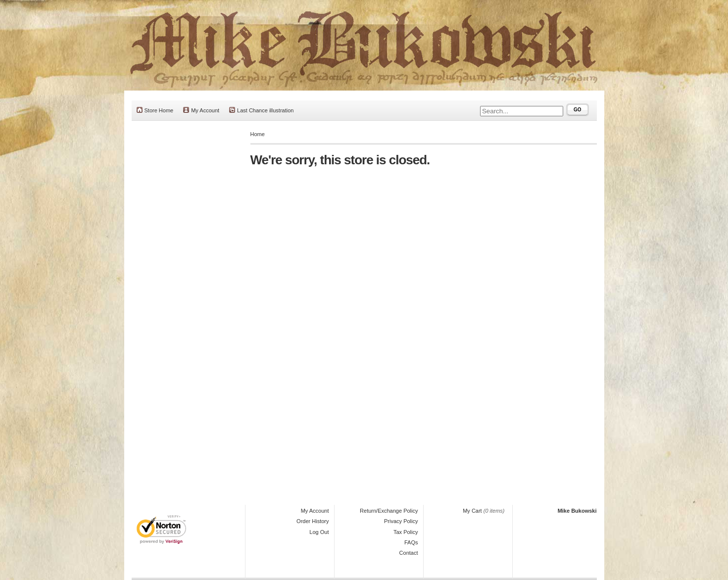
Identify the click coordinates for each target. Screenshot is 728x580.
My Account (201, 110)
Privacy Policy (401, 521)
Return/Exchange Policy (389, 511)
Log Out (319, 532)
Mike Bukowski (577, 511)
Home (258, 134)
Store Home (155, 110)
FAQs (411, 542)
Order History (313, 521)
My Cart (472, 511)
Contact (409, 553)
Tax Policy (406, 532)
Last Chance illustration (261, 110)
